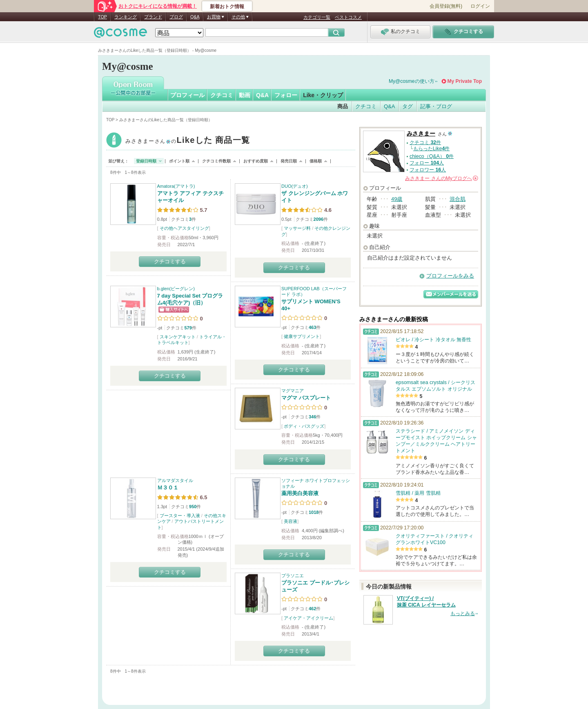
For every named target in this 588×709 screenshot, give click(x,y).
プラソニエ (293, 576)
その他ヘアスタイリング (184, 228)
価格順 (316, 161)
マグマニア (293, 391)
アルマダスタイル (175, 480)
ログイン (480, 6)
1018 (314, 512)
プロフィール (187, 95)
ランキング (126, 17)
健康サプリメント (302, 336)
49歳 (397, 199)
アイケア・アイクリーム (308, 618)
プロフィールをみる (450, 276)
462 (312, 609)
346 (312, 417)
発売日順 (289, 161)
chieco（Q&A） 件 (432, 156)
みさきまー (188, 141)
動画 (245, 95)
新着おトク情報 (227, 7)
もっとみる (463, 613)
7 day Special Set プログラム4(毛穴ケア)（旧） (190, 299)
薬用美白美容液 (300, 493)
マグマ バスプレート (306, 398)
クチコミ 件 (425, 142)
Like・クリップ (323, 95)
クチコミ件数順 (216, 161)
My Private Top (465, 81)
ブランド (153, 17)
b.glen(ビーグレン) (176, 289)
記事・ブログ (436, 106)
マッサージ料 (297, 228)
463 (312, 327)
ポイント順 (179, 161)
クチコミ (222, 95)
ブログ (176, 17)
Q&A (195, 17)
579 (188, 328)
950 (193, 507)
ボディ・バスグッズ (304, 426)
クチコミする (170, 261)
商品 (343, 106)
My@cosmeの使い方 (412, 81)
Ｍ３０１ (168, 488)
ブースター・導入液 (180, 516)
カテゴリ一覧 (317, 17)
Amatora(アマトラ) (176, 186)
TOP (102, 17)
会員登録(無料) (446, 6)
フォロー (286, 95)
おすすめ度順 (256, 161)
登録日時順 (146, 161)
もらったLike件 (432, 149)
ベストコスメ (348, 17)
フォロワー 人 (428, 170)
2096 (318, 219)
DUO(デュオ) (295, 186)
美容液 (291, 521)
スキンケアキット (178, 337)
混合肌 (458, 199)
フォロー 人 (427, 163)
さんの (442, 178)
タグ (408, 106)
